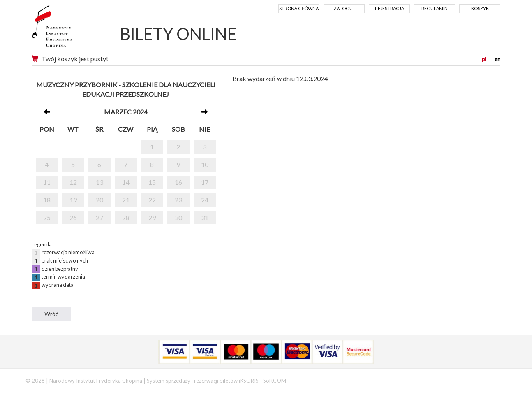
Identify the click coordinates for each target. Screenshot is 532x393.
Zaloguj (344, 8)
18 (47, 200)
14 (126, 182)
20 (99, 200)
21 (126, 200)
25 (47, 217)
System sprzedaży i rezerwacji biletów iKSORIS (203, 381)
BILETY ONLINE (178, 34)
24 (205, 200)
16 (178, 182)
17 (205, 182)
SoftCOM (275, 381)
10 (205, 164)
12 (73, 182)
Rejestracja (390, 8)
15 (152, 182)
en (497, 59)
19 (73, 200)
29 (152, 217)
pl (484, 59)
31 (205, 217)
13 (99, 182)
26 (73, 217)
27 (99, 217)
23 (178, 200)
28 (126, 217)
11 (47, 182)
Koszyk (480, 8)
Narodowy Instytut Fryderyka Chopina (68, 29)
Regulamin (435, 8)
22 (152, 200)
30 (178, 217)
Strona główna (299, 8)
